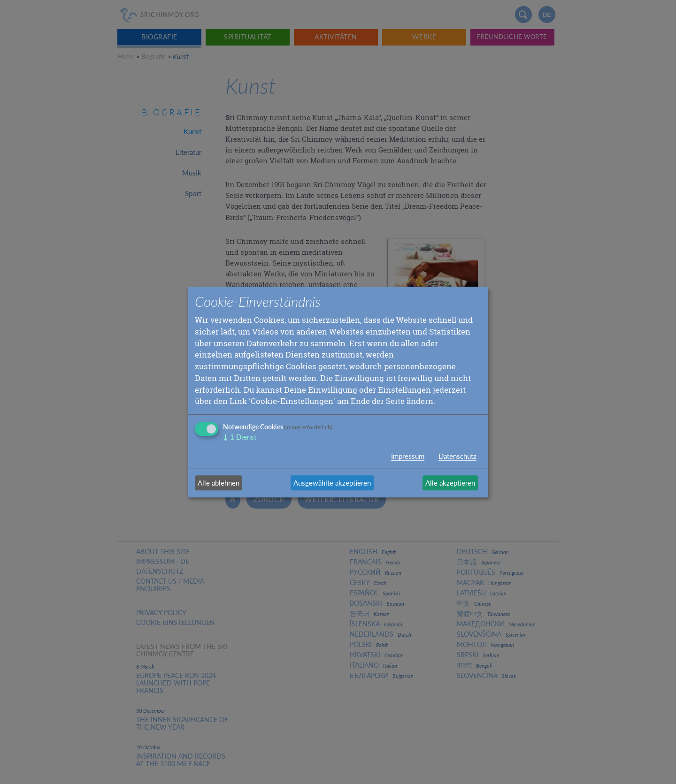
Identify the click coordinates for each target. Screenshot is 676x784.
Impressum (408, 456)
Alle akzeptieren (450, 483)
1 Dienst (240, 437)
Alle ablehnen (219, 483)
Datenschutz (457, 456)
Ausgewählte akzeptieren (332, 483)
